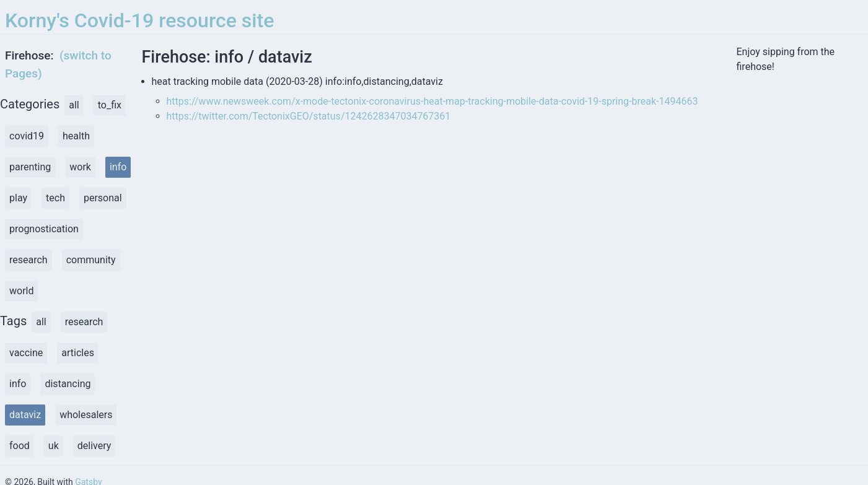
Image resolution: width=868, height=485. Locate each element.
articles (78, 353)
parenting (30, 167)
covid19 (27, 136)
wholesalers (86, 415)
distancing (68, 384)
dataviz (25, 415)
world (21, 291)
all (74, 105)
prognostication (44, 229)
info (118, 167)
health (76, 136)
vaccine (26, 353)
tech (55, 198)
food (20, 446)
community (91, 260)
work (80, 167)
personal (103, 198)
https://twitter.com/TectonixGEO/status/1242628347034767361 (309, 116)
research (28, 260)
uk (54, 446)
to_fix (110, 105)
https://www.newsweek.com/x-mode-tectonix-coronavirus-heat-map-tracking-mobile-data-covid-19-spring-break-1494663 (432, 101)
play (18, 198)
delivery (94, 446)
